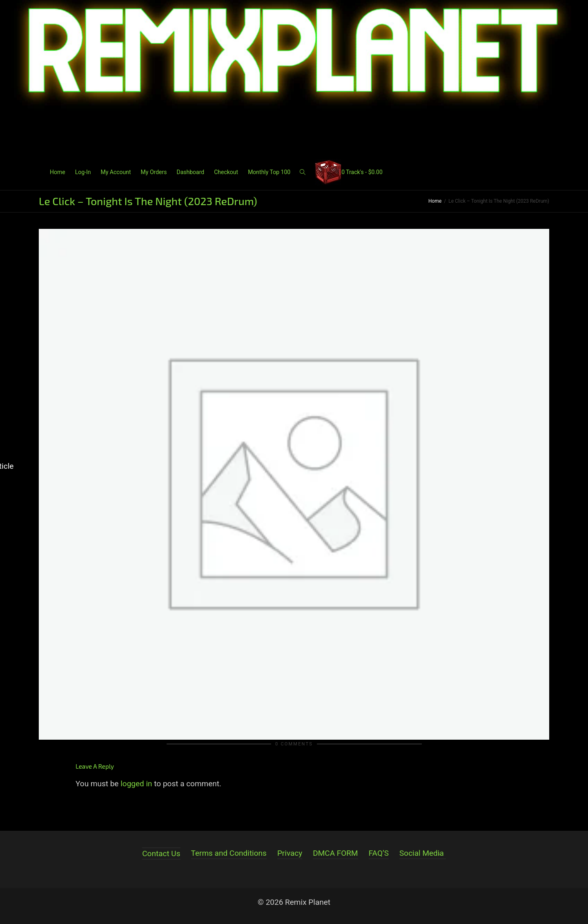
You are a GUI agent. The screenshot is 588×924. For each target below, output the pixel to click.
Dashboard (190, 172)
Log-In (83, 172)
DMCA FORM (335, 853)
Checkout (226, 172)
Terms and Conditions (229, 853)
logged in (136, 784)
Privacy (290, 853)
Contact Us (161, 854)
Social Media (422, 853)
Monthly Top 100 (269, 172)
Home (58, 172)
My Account (116, 172)
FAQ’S (379, 853)
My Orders (154, 172)
